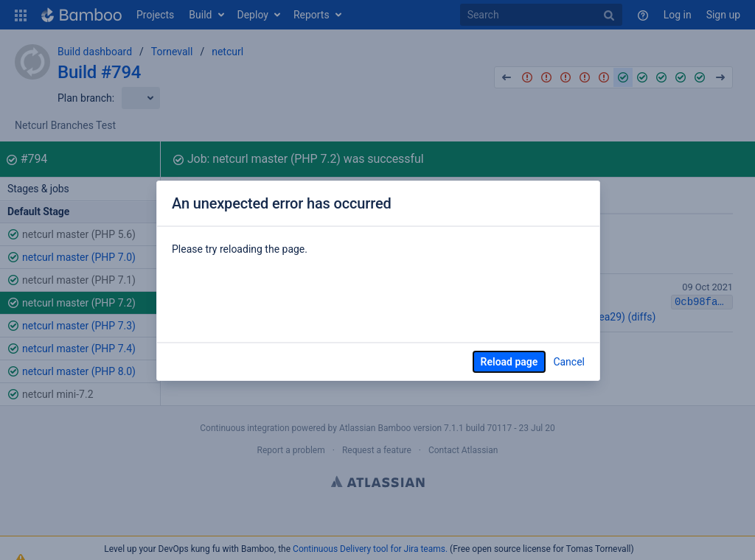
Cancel (569, 362)
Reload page (509, 362)
